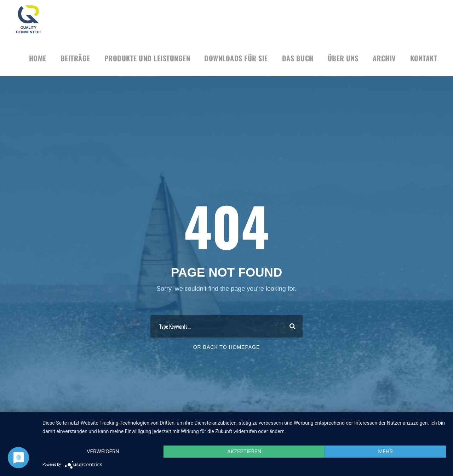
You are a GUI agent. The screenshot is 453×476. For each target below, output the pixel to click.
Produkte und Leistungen (147, 58)
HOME (38, 58)
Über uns (343, 58)
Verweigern (103, 452)
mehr (385, 452)
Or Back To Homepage (227, 347)
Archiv (384, 58)
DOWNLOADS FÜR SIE (236, 58)
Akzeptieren (244, 452)
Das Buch (298, 58)
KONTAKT (424, 58)
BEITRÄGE (75, 58)
